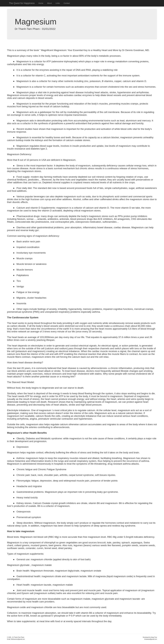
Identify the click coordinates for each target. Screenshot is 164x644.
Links (58, 3)
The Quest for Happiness (22, 3)
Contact (67, 3)
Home (41, 3)
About (49, 3)
